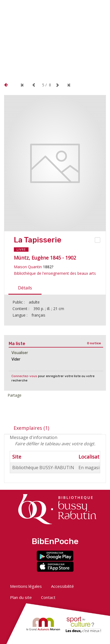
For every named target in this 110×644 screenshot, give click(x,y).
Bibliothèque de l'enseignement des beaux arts (55, 273)
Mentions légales (26, 586)
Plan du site (21, 597)
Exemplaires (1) (31, 428)
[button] (64, 7)
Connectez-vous (24, 376)
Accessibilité (62, 586)
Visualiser (20, 353)
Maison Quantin (28, 267)
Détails (25, 288)
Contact (48, 597)
